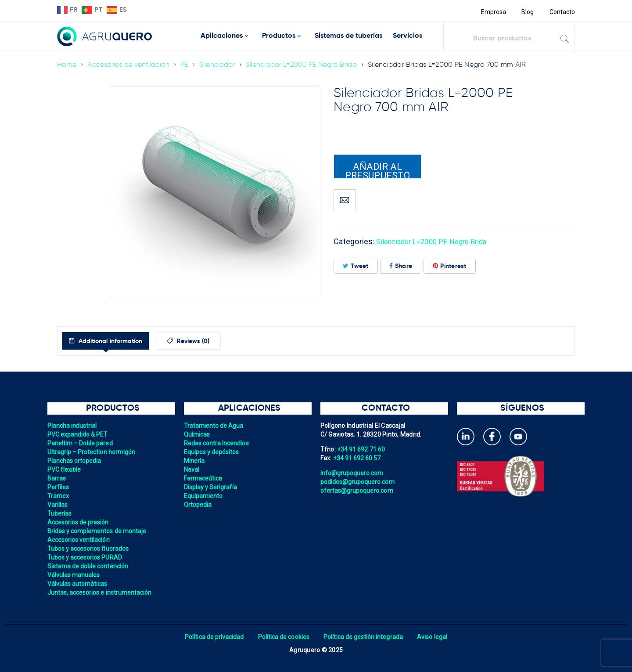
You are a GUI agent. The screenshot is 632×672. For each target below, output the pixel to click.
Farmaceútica (204, 478)
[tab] (113, 341)
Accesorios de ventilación (130, 65)
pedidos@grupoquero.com (359, 482)
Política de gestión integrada (364, 637)
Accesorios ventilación (80, 540)
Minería (195, 461)
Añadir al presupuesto (377, 170)
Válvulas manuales (74, 575)
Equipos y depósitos (212, 452)
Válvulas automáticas (78, 584)
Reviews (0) (211, 341)
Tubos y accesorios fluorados (89, 549)
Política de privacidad (212, 637)
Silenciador (221, 65)
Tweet (356, 266)
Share (401, 266)
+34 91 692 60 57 (358, 458)
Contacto (562, 12)
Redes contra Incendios (217, 443)
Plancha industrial (73, 426)
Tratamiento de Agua (215, 426)
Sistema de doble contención (89, 566)
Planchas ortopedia (75, 461)
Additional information (118, 341)
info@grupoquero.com (353, 473)
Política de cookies (283, 637)
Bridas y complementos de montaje (98, 531)
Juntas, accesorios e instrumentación (101, 593)
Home (67, 65)
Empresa (492, 12)
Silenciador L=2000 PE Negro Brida (307, 65)
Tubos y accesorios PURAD (86, 557)
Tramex (59, 496)
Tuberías (60, 513)
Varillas (58, 505)
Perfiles (59, 487)
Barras (57, 478)
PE (187, 65)
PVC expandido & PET (79, 434)
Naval (192, 470)
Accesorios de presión (79, 522)
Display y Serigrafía (212, 487)
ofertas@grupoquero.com (358, 491)
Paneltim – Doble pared (81, 443)
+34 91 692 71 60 (362, 449)
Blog (527, 12)
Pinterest (450, 266)
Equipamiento (204, 496)
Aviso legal (435, 637)
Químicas (197, 434)
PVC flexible (65, 470)
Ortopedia (198, 505)
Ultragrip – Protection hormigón (93, 452)
